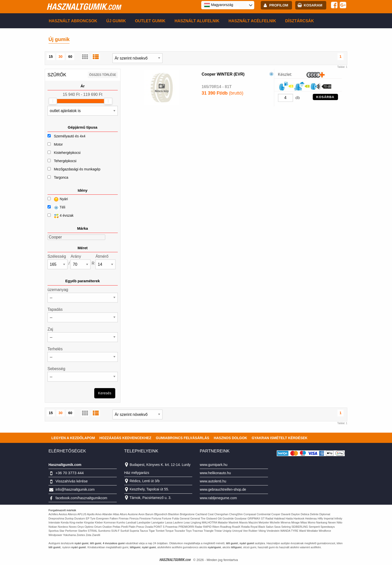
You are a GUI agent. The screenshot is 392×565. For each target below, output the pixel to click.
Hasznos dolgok (230, 438)
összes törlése (103, 75)
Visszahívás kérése (72, 481)
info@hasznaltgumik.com (75, 489)
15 (51, 57)
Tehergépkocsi (65, 161)
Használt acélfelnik (252, 21)
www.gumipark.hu (214, 465)
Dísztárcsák (300, 21)
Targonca (61, 177)
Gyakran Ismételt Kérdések (280, 438)
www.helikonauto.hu (215, 473)
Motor (58, 144)
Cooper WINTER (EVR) (223, 74)
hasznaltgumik (84, 7)
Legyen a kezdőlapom (73, 438)
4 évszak (60, 216)
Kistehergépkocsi (67, 153)
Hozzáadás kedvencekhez (125, 438)
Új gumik (116, 21)
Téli (56, 208)
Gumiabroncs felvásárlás (182, 438)
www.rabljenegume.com (218, 498)
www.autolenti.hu (213, 481)
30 (60, 57)
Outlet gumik (150, 21)
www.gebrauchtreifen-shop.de (223, 489)
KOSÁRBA (325, 97)
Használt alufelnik (197, 21)
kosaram (313, 5)
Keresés (105, 393)
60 (70, 57)
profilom (279, 5)
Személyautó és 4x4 (69, 136)
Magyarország (219, 5)
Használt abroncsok (73, 21)
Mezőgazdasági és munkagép (77, 169)
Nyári (58, 199)
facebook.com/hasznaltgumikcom (81, 498)
